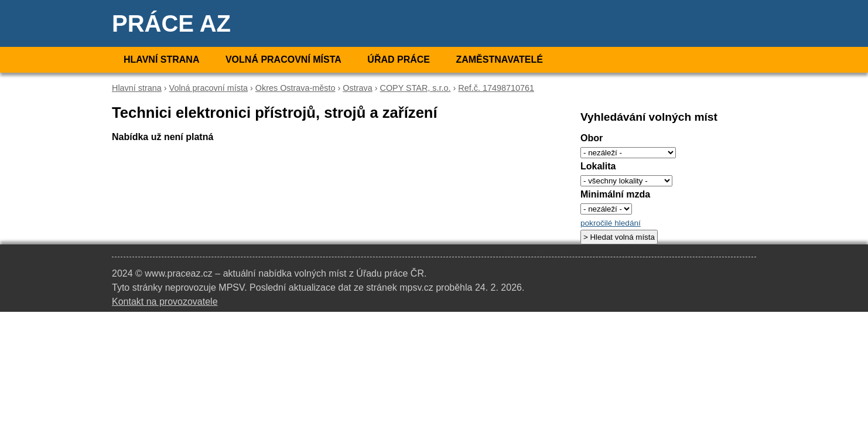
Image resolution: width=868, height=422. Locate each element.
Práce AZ (171, 23)
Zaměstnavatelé (499, 59)
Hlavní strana (161, 59)
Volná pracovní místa (283, 59)
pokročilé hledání (611, 223)
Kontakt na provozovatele (165, 302)
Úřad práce (399, 59)
